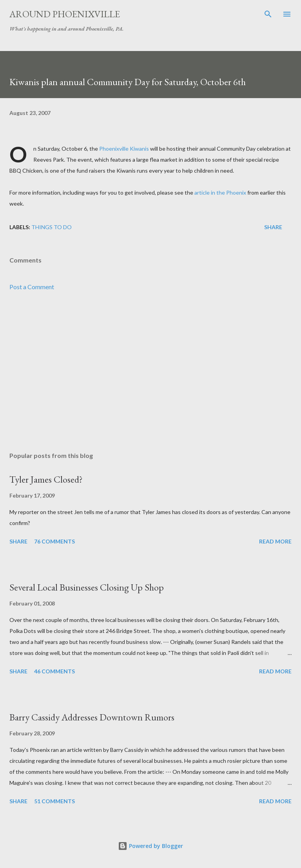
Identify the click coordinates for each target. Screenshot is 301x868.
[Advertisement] (150, 372)
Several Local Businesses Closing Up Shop (87, 587)
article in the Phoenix (220, 192)
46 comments (54, 671)
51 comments (54, 801)
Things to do (52, 227)
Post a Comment (32, 287)
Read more (275, 541)
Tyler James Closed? (46, 479)
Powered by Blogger (150, 846)
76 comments (54, 541)
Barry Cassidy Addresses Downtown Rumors (92, 717)
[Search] (268, 14)
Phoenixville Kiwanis (124, 149)
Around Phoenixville (65, 14)
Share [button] (273, 227)
